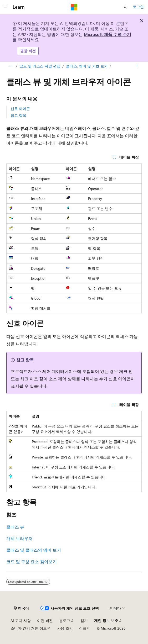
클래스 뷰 (15, 527)
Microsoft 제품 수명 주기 (108, 34)
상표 (83, 628)
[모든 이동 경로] (11, 66)
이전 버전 (45, 621)
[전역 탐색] (5, 7)
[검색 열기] (125, 7)
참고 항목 (18, 115)
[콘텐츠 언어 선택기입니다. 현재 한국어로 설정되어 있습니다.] (21, 608)
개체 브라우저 (19, 538)
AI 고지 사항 (21, 621)
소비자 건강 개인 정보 (29, 628)
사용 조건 (65, 628)
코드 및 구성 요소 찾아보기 (32, 561)
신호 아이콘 (20, 109)
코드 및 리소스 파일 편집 (40, 66)
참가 (84, 621)
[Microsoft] (74, 7)
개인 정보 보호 (106, 621)
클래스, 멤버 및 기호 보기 (87, 66)
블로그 (65, 621)
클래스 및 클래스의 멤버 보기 (34, 550)
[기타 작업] (137, 66)
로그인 (138, 7)
